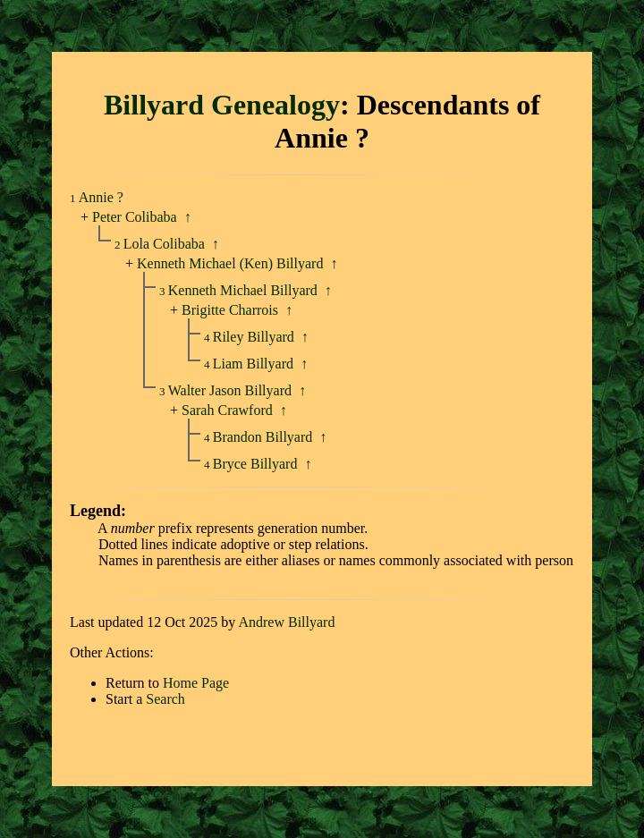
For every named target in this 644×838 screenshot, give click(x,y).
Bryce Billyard (257, 464)
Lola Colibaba (166, 244)
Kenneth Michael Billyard (245, 290)
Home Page (196, 683)
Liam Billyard (255, 364)
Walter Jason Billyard (232, 390)
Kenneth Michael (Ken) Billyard (230, 263)
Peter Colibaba (135, 217)
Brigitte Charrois (230, 310)
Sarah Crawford (227, 410)
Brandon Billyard (265, 437)
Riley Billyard (255, 337)
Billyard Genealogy (222, 105)
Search (165, 699)
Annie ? (101, 197)
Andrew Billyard (286, 622)
